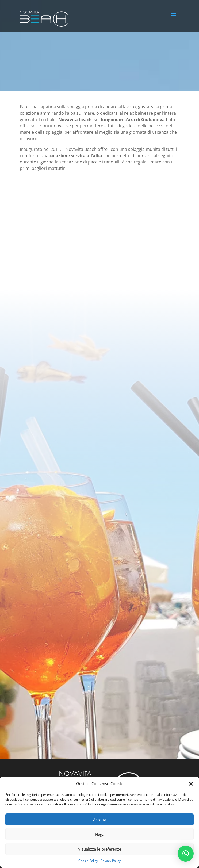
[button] (191, 784)
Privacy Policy (111, 861)
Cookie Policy (88, 861)
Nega (100, 834)
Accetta (100, 820)
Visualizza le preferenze (100, 849)
